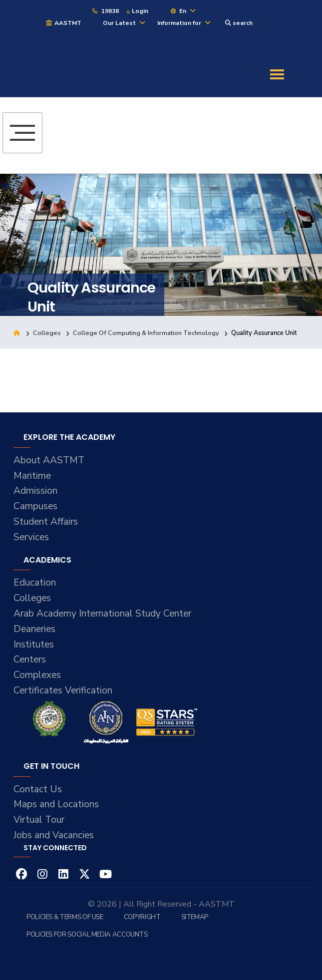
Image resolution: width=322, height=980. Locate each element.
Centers (30, 659)
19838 (105, 11)
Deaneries (34, 629)
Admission (35, 491)
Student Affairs (46, 522)
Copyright (142, 917)
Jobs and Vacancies (54, 835)
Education (35, 583)
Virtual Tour (39, 820)
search (239, 23)
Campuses (35, 506)
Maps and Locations (56, 804)
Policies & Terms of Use (65, 917)
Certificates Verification (63, 690)
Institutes (34, 645)
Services (31, 537)
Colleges (47, 333)
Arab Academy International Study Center (102, 614)
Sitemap (195, 917)
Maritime (32, 476)
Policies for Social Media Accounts (87, 935)
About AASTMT (49, 460)
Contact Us (38, 789)
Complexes (37, 675)
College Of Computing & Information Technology (146, 333)
